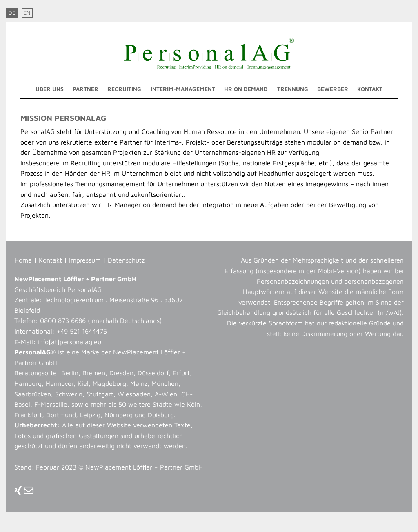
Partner (86, 89)
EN (27, 13)
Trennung (293, 89)
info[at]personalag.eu (69, 342)
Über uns (50, 89)
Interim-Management (183, 89)
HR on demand (246, 89)
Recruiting (124, 89)
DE (12, 13)
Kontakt (370, 89)
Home (23, 260)
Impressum (85, 260)
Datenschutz (126, 260)
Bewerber (333, 89)
